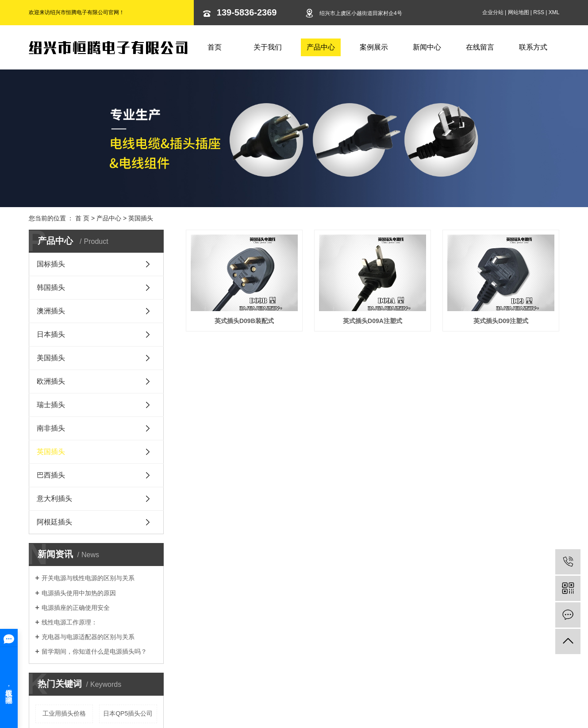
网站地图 (519, 12)
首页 (215, 47)
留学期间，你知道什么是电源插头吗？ (94, 651)
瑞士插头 (51, 405)
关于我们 (268, 47)
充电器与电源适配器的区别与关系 (88, 637)
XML (554, 12)
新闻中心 (427, 47)
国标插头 (51, 264)
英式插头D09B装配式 (245, 322)
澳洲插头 (51, 311)
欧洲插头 (51, 381)
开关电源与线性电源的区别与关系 (88, 578)
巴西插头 (51, 475)
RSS (539, 12)
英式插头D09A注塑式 (374, 322)
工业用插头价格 (64, 713)
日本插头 (51, 334)
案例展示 (374, 47)
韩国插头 (51, 287)
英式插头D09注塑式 (245, 433)
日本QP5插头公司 (128, 713)
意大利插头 (54, 499)
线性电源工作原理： (69, 622)
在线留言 (480, 47)
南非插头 (51, 428)
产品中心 (321, 47)
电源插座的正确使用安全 (76, 608)
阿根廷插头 (54, 522)
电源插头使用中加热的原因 (79, 593)
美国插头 (51, 358)
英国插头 (141, 218)
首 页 (82, 218)
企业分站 (493, 12)
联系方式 (533, 47)
